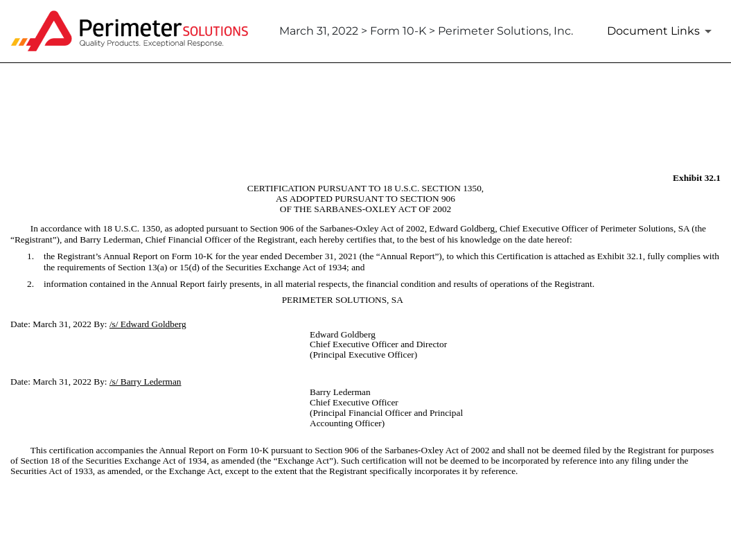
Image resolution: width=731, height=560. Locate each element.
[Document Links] (662, 31)
